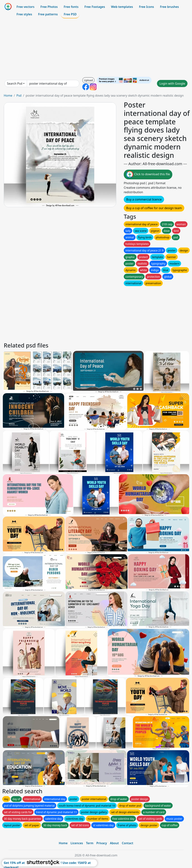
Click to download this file (148, 174)
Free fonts (71, 7)
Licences (77, 843)
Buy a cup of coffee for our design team (154, 208)
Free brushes (169, 7)
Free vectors (25, 7)
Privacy (102, 843)
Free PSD (70, 14)
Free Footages (95, 7)
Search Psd (15, 84)
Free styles (24, 14)
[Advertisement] (96, 48)
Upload (88, 80)
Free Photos (49, 7)
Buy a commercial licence (144, 199)
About (114, 843)
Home (8, 95)
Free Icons (146, 7)
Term (90, 843)
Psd (19, 95)
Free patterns (48, 14)
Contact (128, 843)
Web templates (122, 7)
